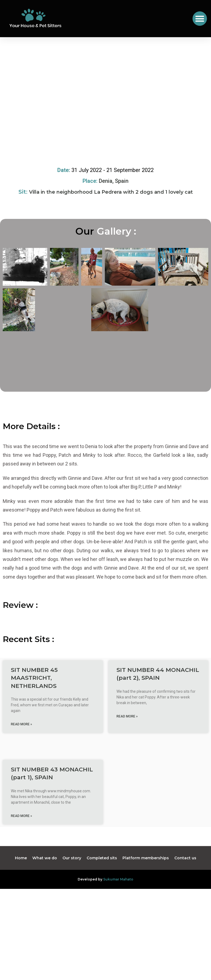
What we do (45, 878)
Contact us (185, 878)
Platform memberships (146, 878)
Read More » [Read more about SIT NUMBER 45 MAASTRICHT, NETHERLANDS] (21, 745)
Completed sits (102, 878)
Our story (72, 878)
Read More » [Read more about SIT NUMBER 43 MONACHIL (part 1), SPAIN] (21, 836)
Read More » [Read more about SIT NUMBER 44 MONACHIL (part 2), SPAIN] (127, 737)
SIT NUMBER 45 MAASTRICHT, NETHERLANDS (34, 698)
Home (21, 878)
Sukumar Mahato (118, 900)
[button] (200, 19)
